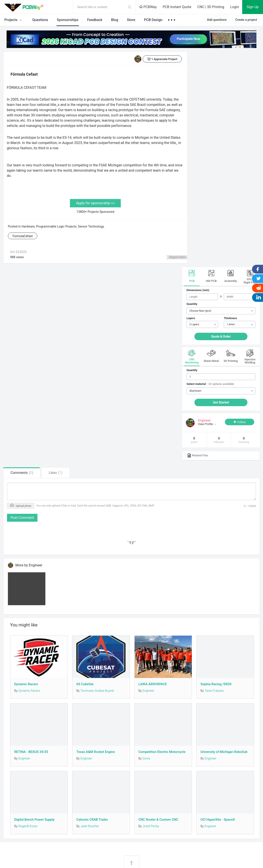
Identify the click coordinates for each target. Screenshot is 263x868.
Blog (115, 20)
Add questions (217, 20)
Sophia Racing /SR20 (216, 684)
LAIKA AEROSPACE (153, 684)
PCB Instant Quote (177, 7)
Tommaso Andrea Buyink (97, 691)
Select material (210, 384)
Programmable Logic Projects (56, 226)
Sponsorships (68, 20)
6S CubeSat (85, 684)
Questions (40, 20)
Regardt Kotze (28, 826)
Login (235, 7)
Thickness (230, 318)
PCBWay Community (25, 7)
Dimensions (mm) (198, 290)
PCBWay (148, 7)
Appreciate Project (160, 59)
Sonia (146, 758)
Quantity (192, 304)
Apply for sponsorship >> (95, 203)
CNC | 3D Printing (211, 7)
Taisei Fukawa (214, 691)
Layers (191, 318)
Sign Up (253, 7)
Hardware (28, 226)
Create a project (246, 20)
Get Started (221, 402)
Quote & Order (221, 336)
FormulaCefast (23, 236)
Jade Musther (90, 826)
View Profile (206, 424)
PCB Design (153, 20)
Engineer (148, 691)
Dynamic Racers (26, 684)
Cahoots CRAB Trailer (92, 820)
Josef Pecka (151, 826)
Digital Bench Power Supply (34, 820)
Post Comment (22, 518)
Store (131, 20)
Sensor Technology (91, 226)
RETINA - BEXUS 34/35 (31, 752)
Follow (241, 422)
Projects (14, 20)
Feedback (95, 20)
